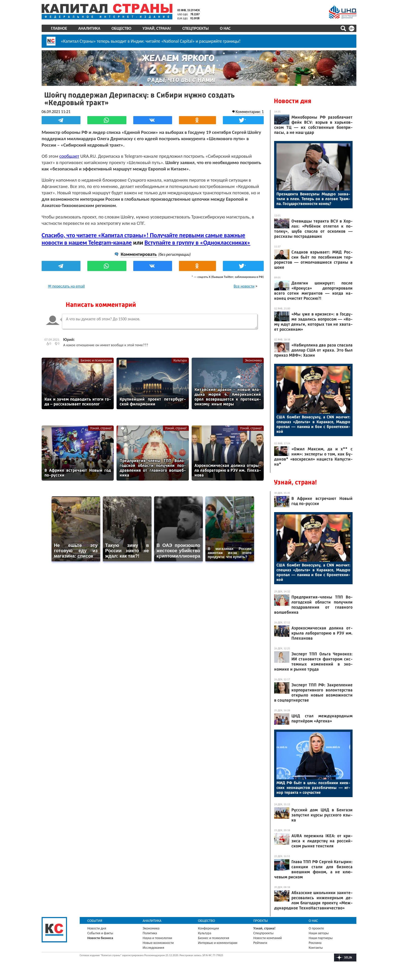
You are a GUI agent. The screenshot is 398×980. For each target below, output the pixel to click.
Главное (59, 28)
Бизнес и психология (96, 360)
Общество (121, 28)
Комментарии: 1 (250, 112)
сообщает (69, 156)
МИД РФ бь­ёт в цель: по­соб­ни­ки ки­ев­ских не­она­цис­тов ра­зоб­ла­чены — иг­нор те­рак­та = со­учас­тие (313, 788)
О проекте (316, 928)
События (95, 921)
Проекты (261, 921)
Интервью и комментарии (218, 943)
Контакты (316, 948)
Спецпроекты (196, 28)
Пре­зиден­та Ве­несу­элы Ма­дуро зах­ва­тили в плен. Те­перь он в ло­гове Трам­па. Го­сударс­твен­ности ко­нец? (313, 199)
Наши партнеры (321, 938)
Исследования (153, 948)
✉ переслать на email (66, 286)
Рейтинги (260, 943)
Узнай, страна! (157, 28)
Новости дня (293, 101)
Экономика (253, 360)
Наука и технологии (157, 938)
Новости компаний (268, 938)
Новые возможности (158, 943)
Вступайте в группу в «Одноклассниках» (197, 242)
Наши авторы (319, 933)
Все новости (244, 286)
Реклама (315, 943)
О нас (225, 28)
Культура (180, 360)
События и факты (100, 933)
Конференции (209, 928)
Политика (150, 933)
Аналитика (89, 28)
